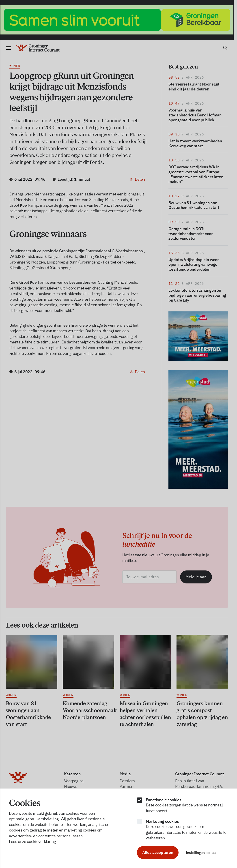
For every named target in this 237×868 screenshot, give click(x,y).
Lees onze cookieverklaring (32, 841)
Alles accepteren (158, 852)
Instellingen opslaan (202, 853)
